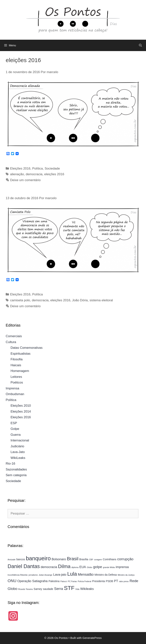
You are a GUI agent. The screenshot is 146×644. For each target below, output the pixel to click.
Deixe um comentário (25, 180)
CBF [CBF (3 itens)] (91, 560)
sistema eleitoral (101, 300)
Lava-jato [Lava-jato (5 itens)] (60, 575)
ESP (14, 423)
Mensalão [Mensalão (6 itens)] (86, 574)
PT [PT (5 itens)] (116, 581)
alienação (17, 174)
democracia (34, 174)
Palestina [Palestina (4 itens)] (54, 581)
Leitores (16, 377)
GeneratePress (92, 638)
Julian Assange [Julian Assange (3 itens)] (45, 575)
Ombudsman (15, 394)
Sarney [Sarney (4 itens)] (38, 589)
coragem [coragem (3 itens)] (98, 560)
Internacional (20, 440)
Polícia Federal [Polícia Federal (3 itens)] (85, 581)
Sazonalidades (16, 469)
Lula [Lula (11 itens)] (72, 574)
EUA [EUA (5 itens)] (83, 567)
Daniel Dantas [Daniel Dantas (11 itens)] (24, 566)
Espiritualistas (21, 354)
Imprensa (12, 388)
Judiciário (17, 446)
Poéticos (17, 382)
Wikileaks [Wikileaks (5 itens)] (87, 589)
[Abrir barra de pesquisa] (140, 45)
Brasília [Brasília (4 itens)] (84, 559)
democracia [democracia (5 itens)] (49, 567)
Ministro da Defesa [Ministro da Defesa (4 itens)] (106, 575)
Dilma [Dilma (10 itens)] (64, 566)
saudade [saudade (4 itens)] (48, 589)
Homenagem (20, 371)
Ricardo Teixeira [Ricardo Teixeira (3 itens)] (25, 589)
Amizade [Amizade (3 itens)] (12, 560)
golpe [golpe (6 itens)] (98, 567)
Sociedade (52, 168)
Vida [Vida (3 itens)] (77, 589)
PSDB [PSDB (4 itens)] (109, 581)
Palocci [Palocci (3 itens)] (64, 581)
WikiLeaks (18, 458)
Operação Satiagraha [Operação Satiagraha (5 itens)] (32, 581)
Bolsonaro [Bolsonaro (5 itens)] (59, 559)
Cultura (11, 342)
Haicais (16, 365)
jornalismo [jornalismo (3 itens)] (33, 575)
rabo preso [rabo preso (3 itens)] (124, 581)
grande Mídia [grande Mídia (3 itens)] (109, 567)
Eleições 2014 (21, 412)
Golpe (15, 429)
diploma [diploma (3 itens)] (75, 567)
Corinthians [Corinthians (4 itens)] (110, 559)
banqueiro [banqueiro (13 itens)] (38, 558)
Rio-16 (10, 464)
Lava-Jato (18, 452)
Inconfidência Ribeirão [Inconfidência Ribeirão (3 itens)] (18, 575)
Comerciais (14, 336)
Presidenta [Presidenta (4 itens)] (99, 581)
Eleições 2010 (21, 406)
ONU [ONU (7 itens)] (12, 581)
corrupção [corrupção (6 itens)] (125, 559)
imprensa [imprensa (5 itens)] (122, 567)
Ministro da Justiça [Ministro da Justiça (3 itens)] (126, 575)
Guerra (16, 435)
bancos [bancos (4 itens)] (21, 559)
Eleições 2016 (20, 168)
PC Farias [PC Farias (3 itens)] (72, 581)
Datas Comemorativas (27, 348)
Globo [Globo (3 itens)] (90, 567)
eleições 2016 (54, 174)
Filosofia (17, 359)
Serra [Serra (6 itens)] (59, 589)
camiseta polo (20, 300)
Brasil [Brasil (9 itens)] (73, 559)
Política (37, 168)
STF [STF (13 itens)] (69, 588)
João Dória (80, 300)
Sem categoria (16, 475)
